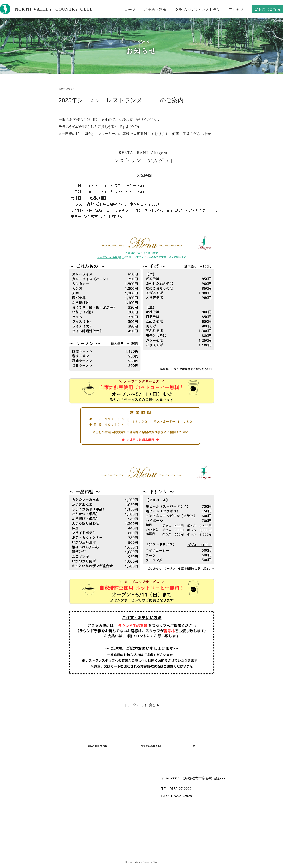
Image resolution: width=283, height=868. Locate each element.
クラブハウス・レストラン (198, 10)
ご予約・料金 (155, 10)
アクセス (236, 10)
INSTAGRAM (150, 746)
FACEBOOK (98, 746)
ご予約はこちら (267, 9)
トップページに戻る (142, 705)
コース (130, 10)
